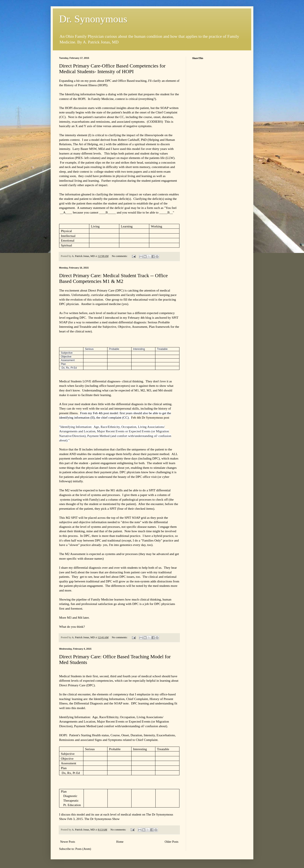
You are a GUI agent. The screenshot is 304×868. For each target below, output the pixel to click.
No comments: (120, 256)
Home (120, 842)
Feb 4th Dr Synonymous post (150, 417)
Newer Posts (68, 842)
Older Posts (172, 842)
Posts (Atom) (83, 849)
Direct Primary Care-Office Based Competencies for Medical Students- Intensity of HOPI (112, 69)
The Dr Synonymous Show (102, 819)
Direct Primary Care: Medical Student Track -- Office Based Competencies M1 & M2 (113, 278)
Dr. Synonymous (93, 19)
